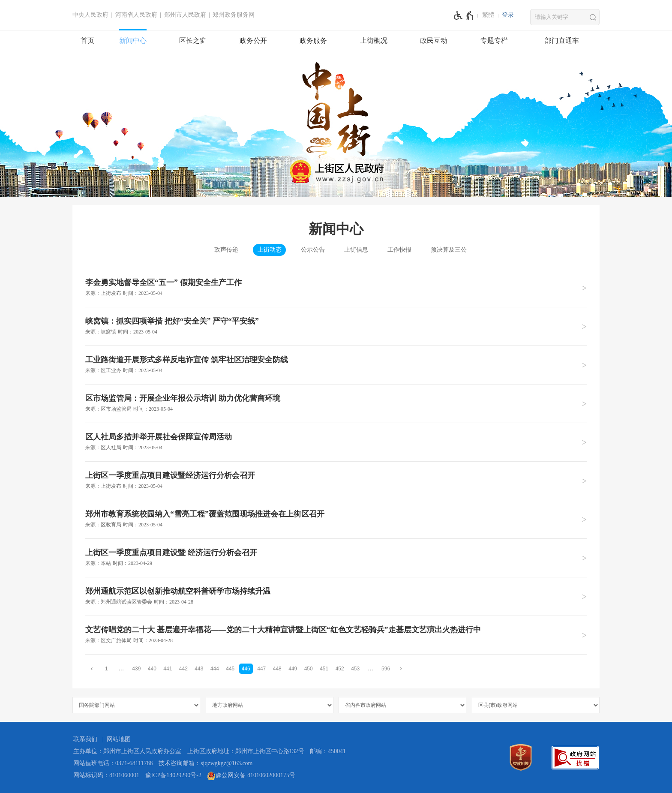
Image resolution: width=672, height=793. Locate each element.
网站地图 (119, 739)
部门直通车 (562, 41)
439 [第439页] (136, 669)
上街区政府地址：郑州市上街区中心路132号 (246, 751)
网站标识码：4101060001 (106, 775)
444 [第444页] (215, 669)
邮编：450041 (328, 751)
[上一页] (92, 668)
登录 (508, 15)
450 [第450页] (309, 669)
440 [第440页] (152, 669)
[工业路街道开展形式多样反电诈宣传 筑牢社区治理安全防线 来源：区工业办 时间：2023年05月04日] (336, 365)
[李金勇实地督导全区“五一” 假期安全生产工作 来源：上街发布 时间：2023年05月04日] (336, 288)
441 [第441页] (168, 669)
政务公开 (253, 41)
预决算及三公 (449, 250)
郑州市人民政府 (185, 15)
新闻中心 (133, 41)
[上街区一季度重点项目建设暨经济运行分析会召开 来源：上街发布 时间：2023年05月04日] (336, 481)
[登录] (508, 15)
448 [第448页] (277, 669)
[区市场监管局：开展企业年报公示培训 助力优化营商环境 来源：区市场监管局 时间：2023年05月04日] (336, 403)
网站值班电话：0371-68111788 (113, 763)
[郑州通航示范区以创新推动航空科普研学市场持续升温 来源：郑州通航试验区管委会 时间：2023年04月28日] (336, 596)
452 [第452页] (340, 669)
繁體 (488, 15)
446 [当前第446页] (246, 669)
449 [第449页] (293, 669)
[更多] (371, 668)
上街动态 (270, 250)
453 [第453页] (355, 669)
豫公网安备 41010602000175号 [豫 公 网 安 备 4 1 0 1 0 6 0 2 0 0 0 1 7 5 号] (251, 776)
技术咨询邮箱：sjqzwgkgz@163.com (205, 763)
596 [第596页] (386, 669)
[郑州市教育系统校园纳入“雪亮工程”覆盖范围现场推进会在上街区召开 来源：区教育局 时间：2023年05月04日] (336, 519)
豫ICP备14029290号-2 (173, 775)
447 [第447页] (261, 669)
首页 (87, 41)
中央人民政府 (90, 15)
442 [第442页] (183, 669)
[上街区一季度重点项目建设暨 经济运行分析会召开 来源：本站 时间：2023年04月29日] (336, 558)
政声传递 (226, 250)
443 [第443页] (199, 669)
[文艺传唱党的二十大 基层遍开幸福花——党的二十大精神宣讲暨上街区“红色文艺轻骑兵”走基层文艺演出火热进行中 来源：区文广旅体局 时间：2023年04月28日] (336, 635)
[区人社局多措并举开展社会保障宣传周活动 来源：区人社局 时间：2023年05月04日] (336, 442)
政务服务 (313, 41)
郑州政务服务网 (234, 15)
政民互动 (434, 41)
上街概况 (374, 41)
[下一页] (401, 668)
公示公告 (313, 250)
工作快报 (399, 250)
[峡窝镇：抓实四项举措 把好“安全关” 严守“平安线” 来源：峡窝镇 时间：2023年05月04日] (336, 326)
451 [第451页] (324, 669)
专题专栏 (494, 41)
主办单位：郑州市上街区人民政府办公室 (127, 751)
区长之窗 (193, 41)
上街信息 (356, 250)
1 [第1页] (106, 669)
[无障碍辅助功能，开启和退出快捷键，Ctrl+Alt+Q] (464, 15)
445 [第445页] (230, 669)
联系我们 (85, 739)
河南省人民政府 (136, 15)
